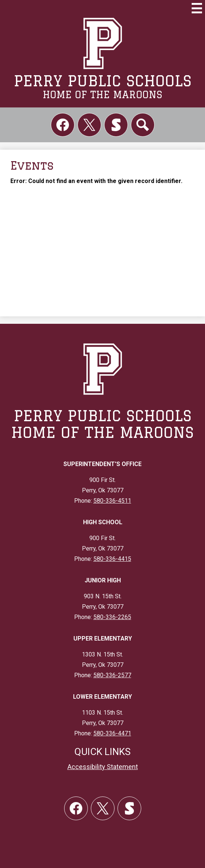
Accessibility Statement (103, 767)
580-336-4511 (112, 501)
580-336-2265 (112, 617)
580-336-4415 (112, 559)
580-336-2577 (112, 675)
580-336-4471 (112, 733)
